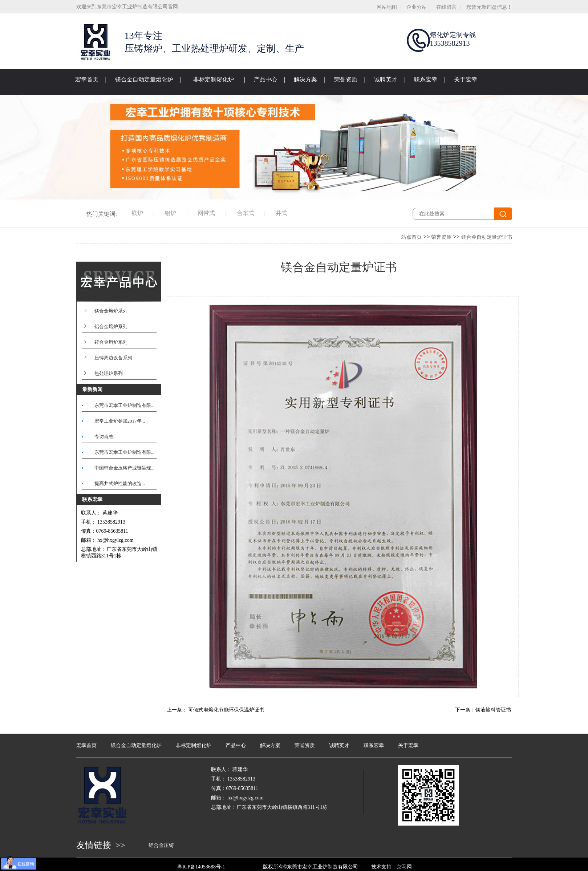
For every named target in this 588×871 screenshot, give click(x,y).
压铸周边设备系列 (113, 358)
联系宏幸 (426, 79)
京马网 (404, 867)
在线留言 (446, 7)
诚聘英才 (386, 79)
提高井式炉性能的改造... (120, 483)
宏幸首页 (87, 79)
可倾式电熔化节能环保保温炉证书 (226, 710)
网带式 (206, 213)
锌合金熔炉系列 (111, 342)
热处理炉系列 (109, 373)
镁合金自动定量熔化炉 (144, 79)
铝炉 (170, 213)
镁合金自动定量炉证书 (487, 237)
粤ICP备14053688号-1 (201, 867)
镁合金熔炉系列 (111, 311)
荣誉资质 (346, 79)
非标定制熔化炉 (214, 79)
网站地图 (387, 7)
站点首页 (411, 237)
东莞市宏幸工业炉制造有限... (125, 405)
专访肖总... (106, 437)
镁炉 (137, 213)
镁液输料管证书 (493, 710)
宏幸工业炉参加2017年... (120, 421)
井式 (281, 213)
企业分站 (417, 7)
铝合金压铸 (161, 845)
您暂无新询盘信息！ (489, 7)
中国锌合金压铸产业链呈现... (125, 468)
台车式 (246, 213)
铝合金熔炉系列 (111, 326)
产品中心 (265, 79)
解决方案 (305, 79)
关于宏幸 (466, 79)
